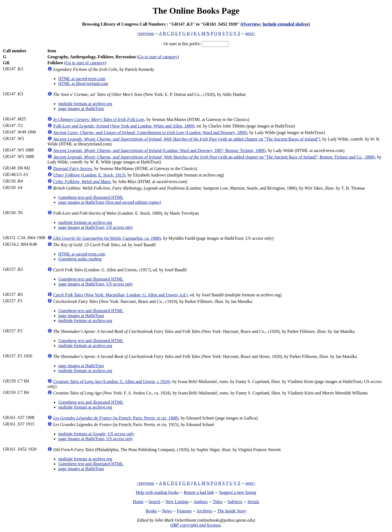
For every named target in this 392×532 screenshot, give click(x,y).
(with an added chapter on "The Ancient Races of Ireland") (187, 139)
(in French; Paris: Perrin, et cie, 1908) (116, 418)
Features (184, 511)
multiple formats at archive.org (85, 104)
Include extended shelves (285, 24)
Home (138, 502)
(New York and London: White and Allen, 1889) (124, 126)
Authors (201, 502)
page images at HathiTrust (81, 109)
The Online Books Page (196, 11)
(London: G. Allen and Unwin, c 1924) (112, 381)
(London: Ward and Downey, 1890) (150, 133)
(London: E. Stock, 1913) (89, 175)
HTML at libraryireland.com (83, 83)
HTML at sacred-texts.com (82, 79)
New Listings (177, 502)
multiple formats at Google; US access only (96, 434)
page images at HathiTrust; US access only (96, 227)
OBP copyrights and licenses (195, 525)
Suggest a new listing (238, 492)
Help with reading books (157, 492)
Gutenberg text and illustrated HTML (91, 197)
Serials (253, 502)
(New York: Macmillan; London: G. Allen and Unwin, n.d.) (120, 295)
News (167, 511)
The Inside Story (232, 511)
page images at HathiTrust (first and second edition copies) (110, 202)
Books (151, 511)
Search (155, 502)
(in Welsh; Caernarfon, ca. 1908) (107, 238)
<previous (145, 33)
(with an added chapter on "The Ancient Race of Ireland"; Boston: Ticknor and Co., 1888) (214, 157)
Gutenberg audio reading (80, 259)
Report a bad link (199, 492)
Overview (251, 24)
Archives (204, 511)
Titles (218, 502)
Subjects (235, 502)
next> (251, 33)
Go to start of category (158, 57)
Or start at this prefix (182, 44)
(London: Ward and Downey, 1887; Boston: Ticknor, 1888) (159, 151)
